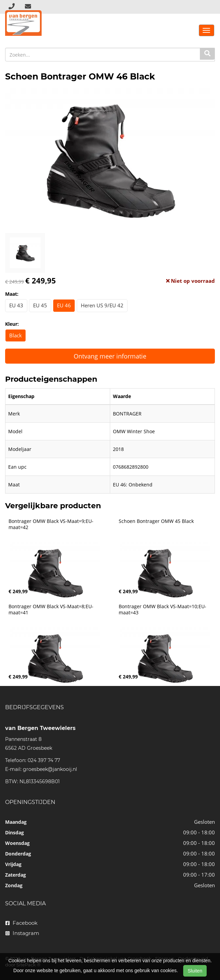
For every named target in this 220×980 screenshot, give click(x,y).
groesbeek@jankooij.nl (50, 769)
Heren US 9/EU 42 (102, 305)
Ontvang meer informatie (110, 356)
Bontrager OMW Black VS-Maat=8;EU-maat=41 (51, 610)
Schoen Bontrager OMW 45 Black (156, 521)
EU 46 (64, 305)
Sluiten (195, 971)
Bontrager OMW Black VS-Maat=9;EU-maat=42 (51, 524)
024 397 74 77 (44, 760)
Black (16, 335)
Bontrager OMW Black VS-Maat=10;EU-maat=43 (163, 610)
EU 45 (40, 305)
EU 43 (16, 305)
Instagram (22, 933)
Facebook (21, 923)
